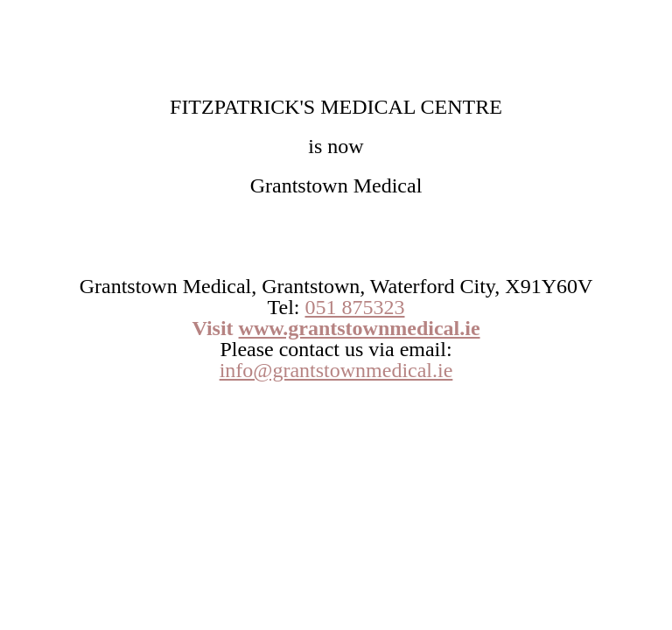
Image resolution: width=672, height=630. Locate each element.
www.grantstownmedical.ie (360, 328)
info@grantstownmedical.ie (336, 370)
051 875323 (354, 307)
